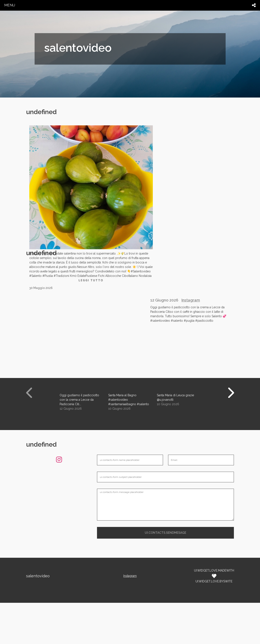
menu (10, 5)
